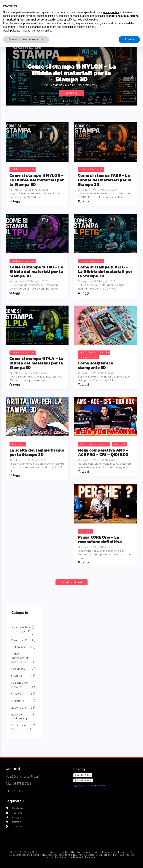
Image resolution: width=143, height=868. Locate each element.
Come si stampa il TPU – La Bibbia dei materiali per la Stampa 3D (36, 272)
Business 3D (18, 444)
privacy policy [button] (111, 12)
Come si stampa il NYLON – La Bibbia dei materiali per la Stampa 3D (72, 73)
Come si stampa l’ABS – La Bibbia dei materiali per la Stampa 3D (105, 180)
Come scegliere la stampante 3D (96, 365)
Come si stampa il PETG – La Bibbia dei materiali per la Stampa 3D (105, 272)
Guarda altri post (71, 582)
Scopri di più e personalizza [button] (26, 39)
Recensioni (119, 444)
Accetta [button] (129, 39)
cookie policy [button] (90, 20)
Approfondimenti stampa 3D (94, 352)
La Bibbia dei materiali (71, 58)
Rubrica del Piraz (88, 357)
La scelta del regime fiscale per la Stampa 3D (37, 452)
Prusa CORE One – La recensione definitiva (100, 540)
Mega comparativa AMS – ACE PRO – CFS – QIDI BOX (103, 452)
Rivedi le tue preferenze (89, 786)
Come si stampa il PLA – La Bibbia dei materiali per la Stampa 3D (36, 363)
